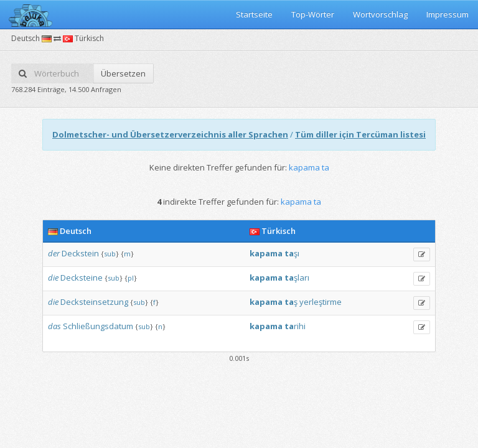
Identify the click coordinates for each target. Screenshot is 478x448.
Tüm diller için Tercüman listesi (360, 134)
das (54, 326)
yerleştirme (321, 302)
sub (110, 254)
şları (302, 278)
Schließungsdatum (98, 326)
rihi (300, 326)
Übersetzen (123, 73)
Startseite (254, 14)
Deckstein (80, 253)
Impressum (448, 14)
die (53, 278)
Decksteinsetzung (94, 302)
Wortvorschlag (380, 14)
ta (289, 253)
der (54, 253)
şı (297, 253)
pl (131, 278)
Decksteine (82, 278)
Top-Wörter (313, 14)
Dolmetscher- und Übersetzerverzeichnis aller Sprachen (170, 134)
